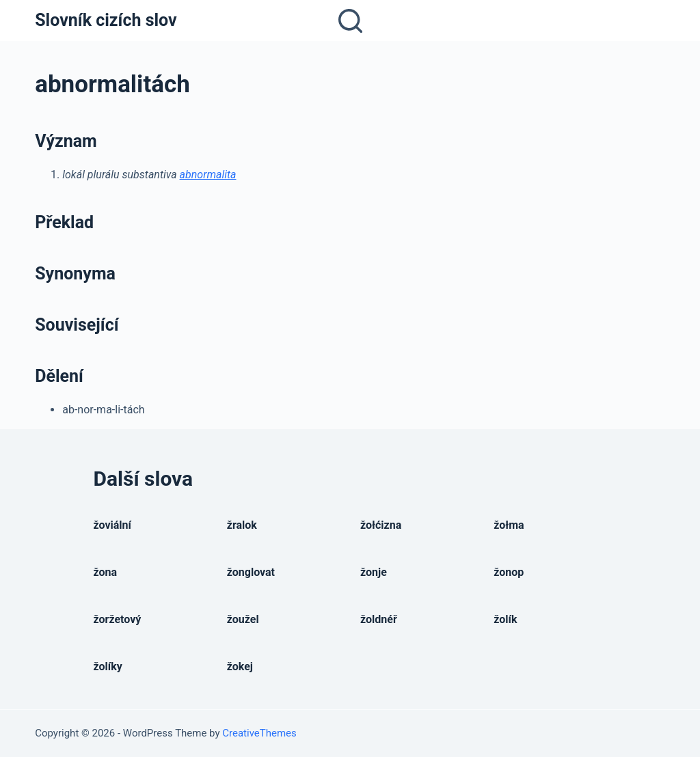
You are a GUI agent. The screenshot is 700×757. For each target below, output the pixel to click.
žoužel (243, 619)
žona (106, 572)
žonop (509, 572)
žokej (240, 666)
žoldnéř (379, 619)
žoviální (112, 525)
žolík (505, 619)
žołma (509, 525)
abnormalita (208, 175)
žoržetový (118, 619)
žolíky (108, 666)
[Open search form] (350, 21)
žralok (242, 525)
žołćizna (381, 525)
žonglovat (251, 572)
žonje (374, 572)
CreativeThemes (259, 733)
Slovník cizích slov (106, 20)
